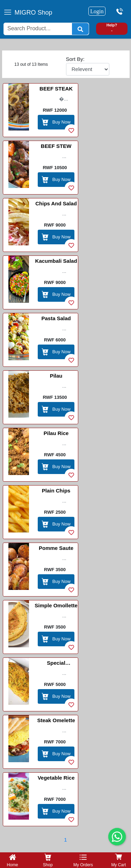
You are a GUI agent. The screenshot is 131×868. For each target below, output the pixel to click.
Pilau (56, 376)
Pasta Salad (56, 318)
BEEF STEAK (56, 89)
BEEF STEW (56, 146)
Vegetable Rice (56, 778)
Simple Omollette (56, 605)
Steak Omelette (56, 720)
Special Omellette (56, 664)
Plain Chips (56, 491)
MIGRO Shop (34, 13)
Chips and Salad (56, 203)
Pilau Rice (56, 433)
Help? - (112, 28)
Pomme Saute (56, 548)
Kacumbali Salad (56, 261)
